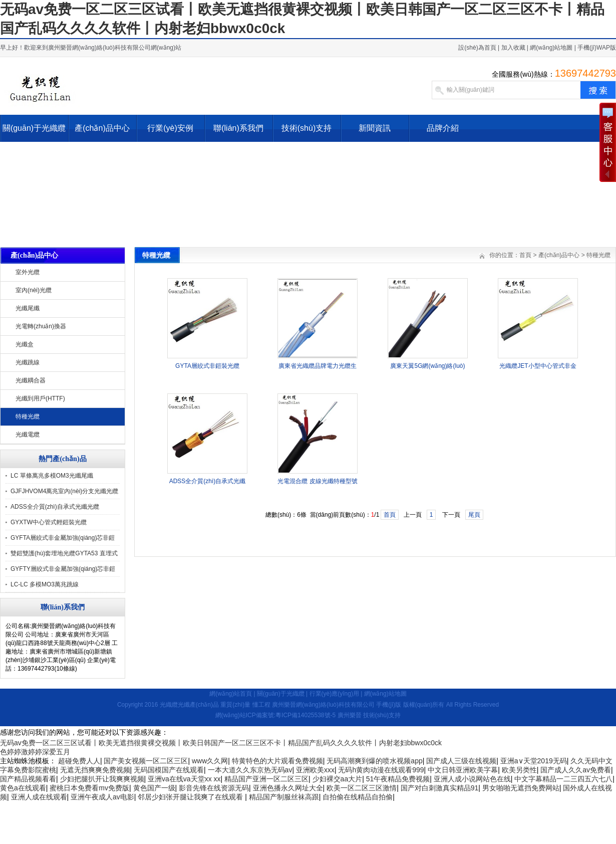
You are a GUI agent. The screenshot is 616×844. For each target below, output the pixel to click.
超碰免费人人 (79, 761)
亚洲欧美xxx (315, 770)
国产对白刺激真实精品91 (440, 788)
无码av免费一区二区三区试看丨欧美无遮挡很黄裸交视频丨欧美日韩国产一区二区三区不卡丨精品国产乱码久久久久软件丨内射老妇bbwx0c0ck (221, 743)
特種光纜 (28, 416)
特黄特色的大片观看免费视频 (277, 761)
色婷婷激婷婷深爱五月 (35, 752)
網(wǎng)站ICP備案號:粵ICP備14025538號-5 (275, 715)
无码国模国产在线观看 (169, 770)
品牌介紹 (443, 128)
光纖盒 (25, 344)
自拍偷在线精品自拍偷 (358, 797)
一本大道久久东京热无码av (250, 770)
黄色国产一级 (154, 788)
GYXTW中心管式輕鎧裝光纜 (49, 522)
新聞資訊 (375, 128)
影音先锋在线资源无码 (214, 788)
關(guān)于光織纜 (34, 128)
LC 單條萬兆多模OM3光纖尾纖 (52, 476)
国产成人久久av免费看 (576, 770)
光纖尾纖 (28, 308)
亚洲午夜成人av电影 (102, 797)
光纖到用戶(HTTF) (40, 398)
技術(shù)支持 (306, 128)
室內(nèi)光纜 (34, 290)
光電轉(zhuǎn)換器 (41, 326)
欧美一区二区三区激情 (362, 788)
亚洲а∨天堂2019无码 (534, 761)
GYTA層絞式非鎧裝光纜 (207, 366)
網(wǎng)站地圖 (551, 48)
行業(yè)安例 (170, 128)
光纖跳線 (28, 362)
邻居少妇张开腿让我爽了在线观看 (191, 797)
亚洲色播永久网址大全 (288, 788)
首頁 (525, 255)
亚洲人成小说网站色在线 (472, 779)
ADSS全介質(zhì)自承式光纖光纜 (55, 507)
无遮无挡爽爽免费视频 (95, 770)
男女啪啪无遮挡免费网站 (521, 788)
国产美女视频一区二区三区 (146, 761)
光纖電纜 (28, 435)
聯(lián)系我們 (238, 128)
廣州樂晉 (350, 715)
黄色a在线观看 (23, 788)
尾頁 (474, 515)
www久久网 (210, 761)
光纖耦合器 (31, 380)
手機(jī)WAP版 (597, 48)
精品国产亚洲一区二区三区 (266, 779)
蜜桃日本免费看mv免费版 (89, 788)
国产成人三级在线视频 (461, 761)
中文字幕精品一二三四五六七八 (563, 779)
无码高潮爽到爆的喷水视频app (374, 761)
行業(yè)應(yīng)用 (334, 694)
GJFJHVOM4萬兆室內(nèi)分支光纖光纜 (64, 491)
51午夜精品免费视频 (398, 779)
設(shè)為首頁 (477, 48)
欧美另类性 (519, 770)
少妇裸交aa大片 (338, 779)
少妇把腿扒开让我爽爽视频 (102, 779)
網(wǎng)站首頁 (231, 694)
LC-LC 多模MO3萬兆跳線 (45, 584)
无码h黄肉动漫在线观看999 (381, 770)
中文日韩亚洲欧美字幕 (463, 770)
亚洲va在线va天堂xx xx (184, 779)
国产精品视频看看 (28, 779)
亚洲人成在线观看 (39, 797)
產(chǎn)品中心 (102, 128)
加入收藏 (513, 48)
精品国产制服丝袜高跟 (284, 797)
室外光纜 (28, 272)
